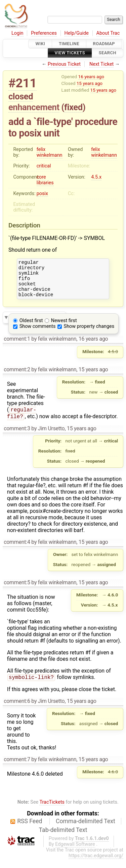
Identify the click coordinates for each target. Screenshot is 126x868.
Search (108, 53)
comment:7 (17, 768)
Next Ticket (101, 64)
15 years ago (90, 83)
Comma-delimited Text (86, 830)
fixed (73, 107)
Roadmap (104, 44)
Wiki (40, 44)
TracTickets (52, 811)
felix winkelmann (50, 152)
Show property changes (89, 333)
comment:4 (17, 550)
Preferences (44, 33)
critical (44, 166)
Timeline (69, 44)
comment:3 (17, 437)
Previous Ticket (64, 64)
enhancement (34, 107)
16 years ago (91, 76)
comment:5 (17, 591)
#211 (23, 83)
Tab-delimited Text (63, 839)
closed (21, 96)
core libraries (45, 180)
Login (17, 33)
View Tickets (70, 53)
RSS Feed (30, 830)
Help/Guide (77, 33)
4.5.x (96, 177)
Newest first (64, 328)
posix (42, 194)
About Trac (108, 33)
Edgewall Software (75, 853)
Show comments (38, 333)
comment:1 (17, 346)
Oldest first (31, 328)
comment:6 (17, 710)
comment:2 (17, 377)
